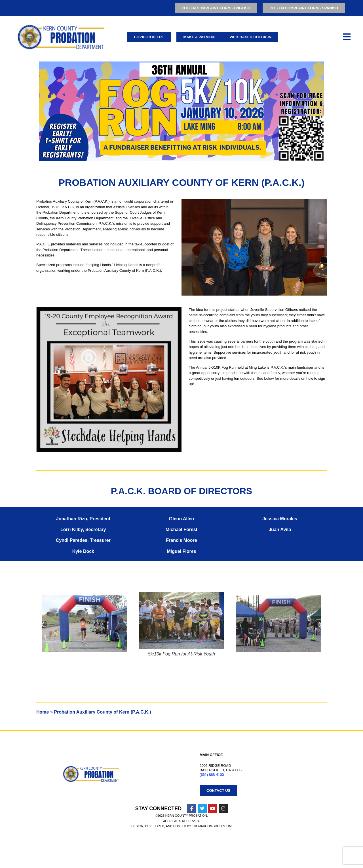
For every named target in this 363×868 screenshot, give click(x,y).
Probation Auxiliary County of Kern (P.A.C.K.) (229, 806)
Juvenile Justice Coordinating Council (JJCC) (47, 813)
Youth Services (19, 806)
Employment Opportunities (212, 799)
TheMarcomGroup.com (212, 861)
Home (43, 712)
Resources (196, 820)
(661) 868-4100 (212, 775)
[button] (43, 625)
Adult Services (19, 799)
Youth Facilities (20, 820)
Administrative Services (21, 827)
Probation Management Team (214, 813)
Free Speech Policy (200, 827)
